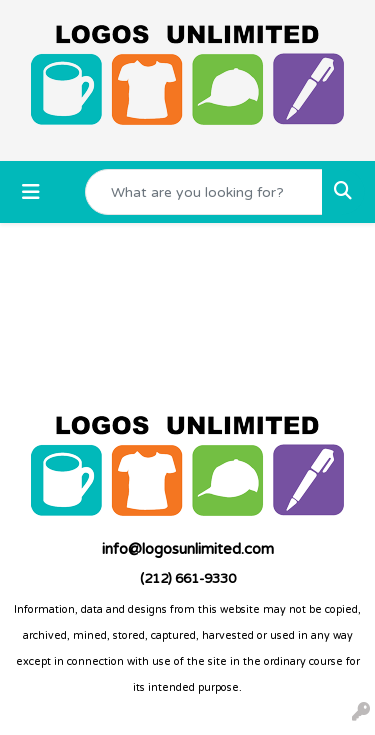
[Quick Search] (204, 192)
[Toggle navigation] (31, 192)
